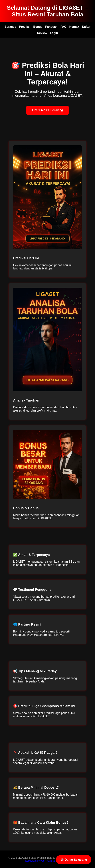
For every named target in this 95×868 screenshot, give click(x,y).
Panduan (51, 27)
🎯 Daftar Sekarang (74, 860)
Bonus (38, 27)
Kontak (74, 27)
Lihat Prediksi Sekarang (47, 110)
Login (54, 33)
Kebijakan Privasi (35, 861)
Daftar (86, 27)
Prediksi (25, 27)
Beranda (10, 27)
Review (42, 33)
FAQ (63, 27)
